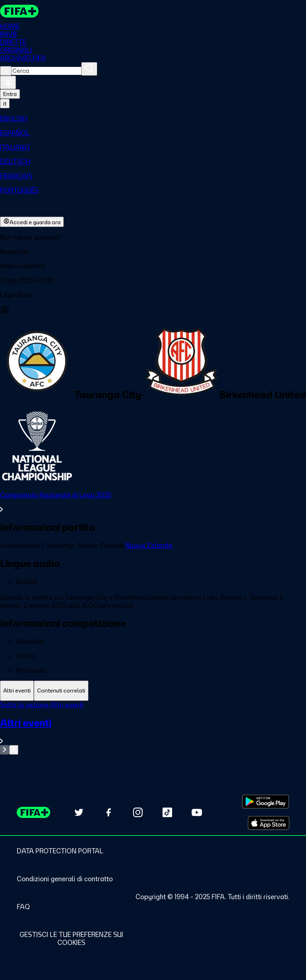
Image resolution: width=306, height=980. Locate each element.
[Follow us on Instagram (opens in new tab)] (138, 812)
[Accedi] (8, 82)
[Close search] (6, 71)
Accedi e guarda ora (32, 222)
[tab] (17, 691)
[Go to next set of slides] (14, 750)
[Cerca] (89, 69)
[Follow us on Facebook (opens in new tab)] (108, 812)
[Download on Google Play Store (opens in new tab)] (266, 802)
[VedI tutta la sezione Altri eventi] (153, 731)
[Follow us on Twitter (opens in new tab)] (79, 812)
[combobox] (46, 71)
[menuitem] (153, 119)
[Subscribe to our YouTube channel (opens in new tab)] (197, 812)
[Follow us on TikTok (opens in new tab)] (167, 812)
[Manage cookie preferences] (71, 939)
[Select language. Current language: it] (5, 104)
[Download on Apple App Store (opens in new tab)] (269, 823)
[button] (153, 252)
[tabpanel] (153, 728)
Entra (10, 94)
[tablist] (153, 691)
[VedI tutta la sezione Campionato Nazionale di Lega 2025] (153, 502)
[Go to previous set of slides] (5, 750)
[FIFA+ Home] (19, 11)
